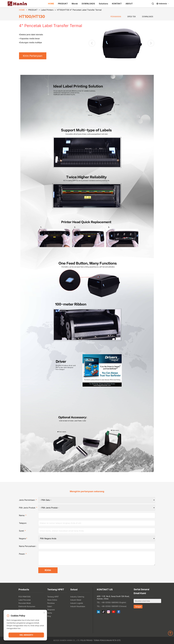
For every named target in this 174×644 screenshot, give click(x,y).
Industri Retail (76, 600)
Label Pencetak (25, 600)
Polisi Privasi (86, 640)
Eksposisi (51, 610)
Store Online (52, 600)
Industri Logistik (77, 603)
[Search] (153, 4)
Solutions (103, 4)
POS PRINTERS (25, 597)
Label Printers (47, 10)
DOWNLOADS (88, 4)
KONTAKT (117, 4)
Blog (49, 616)
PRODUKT (63, 4)
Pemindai (22, 610)
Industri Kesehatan (78, 606)
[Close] (44, 613)
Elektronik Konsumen (27, 606)
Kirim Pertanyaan (33, 56)
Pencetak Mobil (25, 603)
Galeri (50, 606)
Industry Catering (77, 597)
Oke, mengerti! (26, 635)
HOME (51, 4)
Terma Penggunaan (103, 640)
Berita (50, 613)
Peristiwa (51, 603)
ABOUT (129, 4)
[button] (151, 43)
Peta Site (117, 640)
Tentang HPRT (53, 597)
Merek (75, 4)
